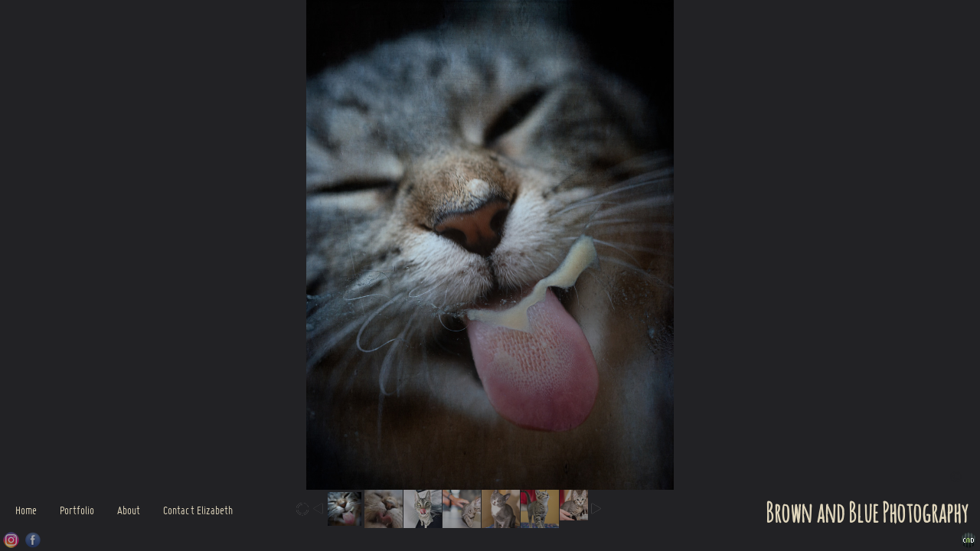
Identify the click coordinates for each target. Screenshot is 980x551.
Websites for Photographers (969, 540)
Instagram (11, 540)
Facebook (33, 540)
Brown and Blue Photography (867, 515)
